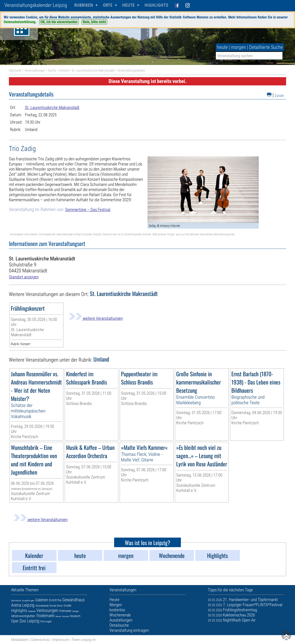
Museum (75, 616)
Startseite (15, 70)
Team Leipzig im (84, 640)
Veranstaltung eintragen (129, 630)
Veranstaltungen (35, 70)
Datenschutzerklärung (20, 22)
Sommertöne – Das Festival (88, 210)
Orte (108, 5)
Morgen (76, 611)
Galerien (42, 600)
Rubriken (84, 5)
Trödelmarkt (45, 616)
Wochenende (42, 606)
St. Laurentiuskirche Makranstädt (93, 70)
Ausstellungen (28, 601)
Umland (64, 70)
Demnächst (16, 601)
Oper (15, 621)
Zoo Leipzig (29, 621)
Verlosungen (47, 610)
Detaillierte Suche (266, 47)
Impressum (61, 640)
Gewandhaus (74, 600)
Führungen (46, 622)
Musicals (65, 616)
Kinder (68, 606)
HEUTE (129, 5)
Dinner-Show (56, 606)
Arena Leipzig (23, 605)
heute (222, 47)
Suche (52, 70)
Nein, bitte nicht (94, 22)
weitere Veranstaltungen (96, 318)
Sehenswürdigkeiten (23, 616)
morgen (238, 47)
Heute (58, 616)
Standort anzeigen (24, 277)
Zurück (279, 96)
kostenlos (117, 610)
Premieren (65, 611)
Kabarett (32, 611)
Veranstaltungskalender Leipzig (36, 5)
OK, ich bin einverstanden (59, 22)
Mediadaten (20, 640)
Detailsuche (119, 625)
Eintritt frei (55, 600)
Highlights (157, 5)
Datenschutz (40, 640)
